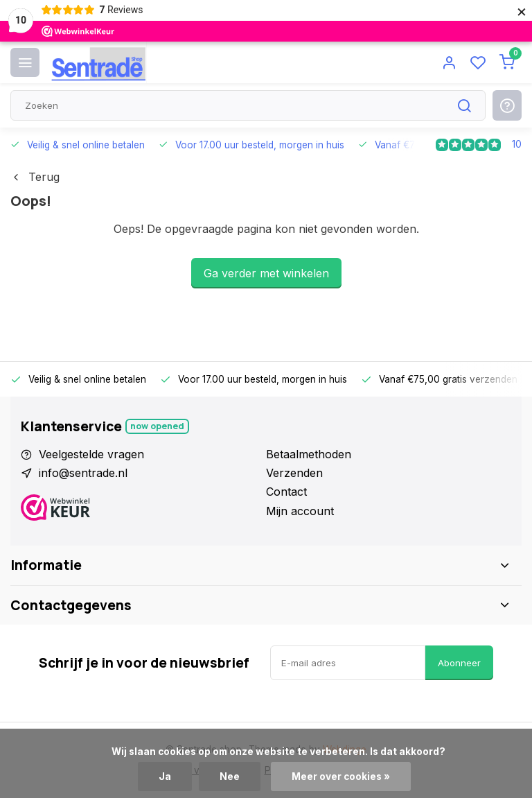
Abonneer (459, 663)
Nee (230, 777)
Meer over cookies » (341, 777)
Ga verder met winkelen (266, 273)
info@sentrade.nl (83, 473)
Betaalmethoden (309, 454)
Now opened (157, 426)
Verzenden (294, 473)
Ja (165, 777)
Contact (286, 492)
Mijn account (300, 511)
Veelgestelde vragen (91, 454)
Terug (35, 177)
